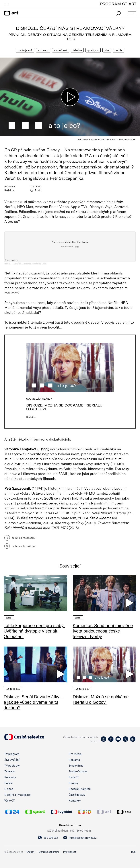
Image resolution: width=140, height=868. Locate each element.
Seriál (9, 618)
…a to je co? (25, 50)
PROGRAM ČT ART (118, 4)
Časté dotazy (77, 795)
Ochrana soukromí (49, 852)
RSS (133, 852)
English (30, 852)
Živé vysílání (12, 760)
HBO (107, 50)
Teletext (10, 771)
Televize (77, 50)
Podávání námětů (80, 789)
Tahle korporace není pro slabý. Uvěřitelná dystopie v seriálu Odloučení (34, 631)
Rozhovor (43, 50)
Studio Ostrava (78, 771)
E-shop (9, 789)
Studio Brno (76, 765)
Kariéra (73, 783)
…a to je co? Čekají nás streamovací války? (30, 264)
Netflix (119, 50)
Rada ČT (74, 777)
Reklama (74, 760)
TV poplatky (12, 765)
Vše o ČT (10, 800)
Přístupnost (70, 852)
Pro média (75, 754)
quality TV (93, 50)
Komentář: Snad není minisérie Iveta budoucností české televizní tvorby (103, 631)
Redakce (9, 190)
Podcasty (10, 777)
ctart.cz (7, 264)
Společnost (61, 50)
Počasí (8, 783)
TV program (12, 754)
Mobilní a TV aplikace (17, 795)
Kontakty (75, 800)
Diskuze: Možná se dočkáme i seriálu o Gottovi (64, 407)
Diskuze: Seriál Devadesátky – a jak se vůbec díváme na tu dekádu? (33, 702)
